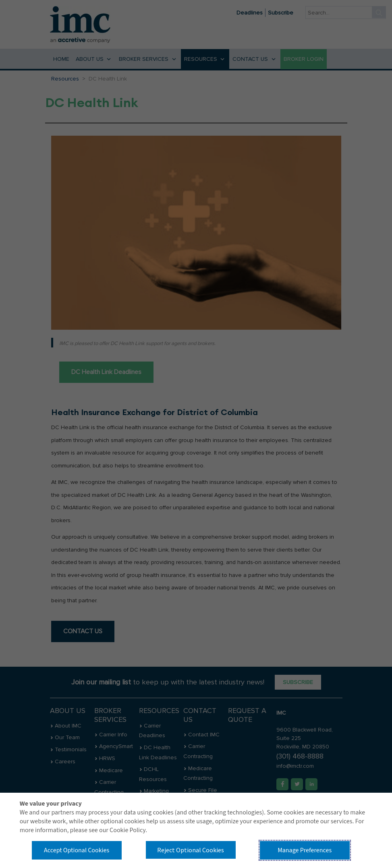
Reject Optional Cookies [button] (191, 850)
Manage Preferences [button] (305, 850)
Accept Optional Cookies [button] (77, 850)
